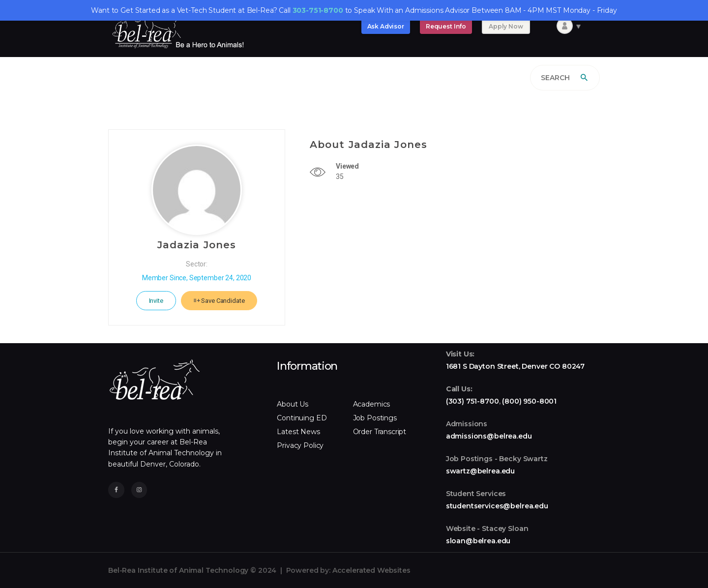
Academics (372, 404)
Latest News (298, 432)
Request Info (446, 26)
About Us (293, 404)
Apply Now (506, 26)
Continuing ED (302, 418)
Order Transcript (380, 432)
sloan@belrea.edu (478, 541)
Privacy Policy (300, 445)
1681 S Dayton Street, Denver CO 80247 (515, 366)
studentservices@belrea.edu (497, 506)
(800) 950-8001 (529, 401)
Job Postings (375, 418)
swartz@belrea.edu (480, 471)
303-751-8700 (318, 10)
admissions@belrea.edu (489, 436)
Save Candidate (219, 301)
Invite (156, 301)
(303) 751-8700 (472, 401)
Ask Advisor (386, 26)
